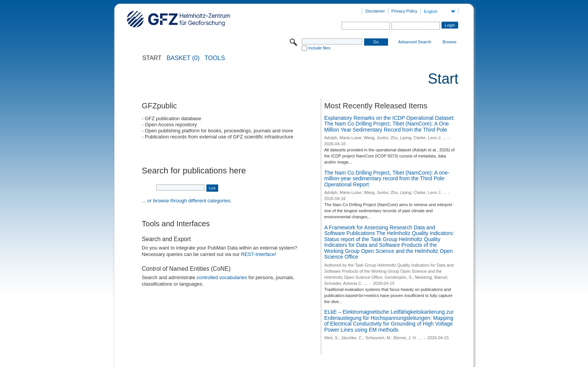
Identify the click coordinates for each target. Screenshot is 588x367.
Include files (319, 48)
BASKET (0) (183, 58)
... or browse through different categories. (187, 201)
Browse (449, 42)
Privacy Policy (404, 11)
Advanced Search (415, 42)
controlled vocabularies (222, 277)
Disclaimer (375, 11)
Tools (215, 58)
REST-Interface (258, 254)
